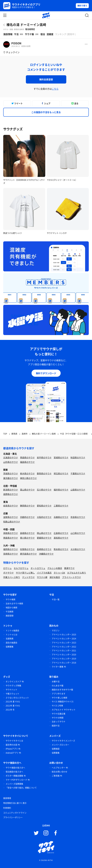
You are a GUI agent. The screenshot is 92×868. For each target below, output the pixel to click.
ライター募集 (58, 667)
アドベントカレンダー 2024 (64, 639)
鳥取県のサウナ (11, 533)
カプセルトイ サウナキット (64, 710)
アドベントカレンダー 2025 (64, 635)
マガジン (56, 631)
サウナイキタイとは (14, 741)
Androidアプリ (12, 753)
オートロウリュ (38, 568)
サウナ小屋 (42, 577)
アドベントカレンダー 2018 (64, 663)
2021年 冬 (10, 710)
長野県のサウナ (11, 494)
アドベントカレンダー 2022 (64, 647)
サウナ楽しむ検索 (60, 698)
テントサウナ (28, 577)
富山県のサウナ (27, 490)
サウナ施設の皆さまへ (15, 768)
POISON (16, 43)
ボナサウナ (8, 573)
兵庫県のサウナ (61, 517)
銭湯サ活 (56, 726)
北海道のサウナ (11, 457)
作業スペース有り (12, 577)
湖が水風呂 (55, 577)
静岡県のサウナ (27, 506)
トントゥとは (11, 635)
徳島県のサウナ (11, 538)
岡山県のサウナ (44, 533)
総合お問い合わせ (60, 772)
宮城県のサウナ (61, 457)
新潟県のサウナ (11, 490)
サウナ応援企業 (59, 714)
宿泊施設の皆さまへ (14, 772)
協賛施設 (56, 749)
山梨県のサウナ (78, 490)
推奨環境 (7, 798)
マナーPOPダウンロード (16, 780)
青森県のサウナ (27, 457)
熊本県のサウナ (61, 549)
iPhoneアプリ (12, 749)
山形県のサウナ (11, 462)
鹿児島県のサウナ (28, 554)
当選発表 (10, 639)
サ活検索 (10, 612)
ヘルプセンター (59, 768)
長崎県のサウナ (44, 549)
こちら (55, 89)
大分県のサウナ (78, 549)
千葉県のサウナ (78, 473)
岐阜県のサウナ (11, 506)
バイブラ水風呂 (44, 573)
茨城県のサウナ (11, 473)
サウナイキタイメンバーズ (63, 741)
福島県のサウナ (27, 462)
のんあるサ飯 (58, 686)
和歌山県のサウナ (12, 522)
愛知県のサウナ (44, 506)
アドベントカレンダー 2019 (64, 659)
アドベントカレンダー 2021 (64, 651)
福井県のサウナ (61, 490)
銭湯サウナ (69, 568)
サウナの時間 (58, 718)
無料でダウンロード (46, 373)
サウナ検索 (11, 600)
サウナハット (11, 690)
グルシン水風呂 (55, 568)
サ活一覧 (56, 600)
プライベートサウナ (72, 577)
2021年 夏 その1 (13, 702)
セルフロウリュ (21, 568)
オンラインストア (13, 682)
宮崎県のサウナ (11, 554)
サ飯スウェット (12, 694)
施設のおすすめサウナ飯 (62, 690)
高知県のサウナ (61, 538)
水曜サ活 (56, 682)
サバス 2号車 (57, 706)
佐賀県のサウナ (27, 549)
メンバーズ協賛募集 (14, 784)
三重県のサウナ (61, 506)
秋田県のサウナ (78, 457)
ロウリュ (7, 568)
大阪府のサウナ (44, 517)
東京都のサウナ (11, 478)
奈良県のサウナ (78, 517)
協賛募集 (10, 647)
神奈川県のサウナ (28, 478)
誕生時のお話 (11, 745)
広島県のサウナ (61, 533)
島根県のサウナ (27, 533)
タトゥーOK (59, 573)
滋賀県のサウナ (11, 517)
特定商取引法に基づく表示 (15, 803)
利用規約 (7, 808)
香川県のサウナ (27, 538)
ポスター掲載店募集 (14, 776)
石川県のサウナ (44, 490)
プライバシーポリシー (13, 817)
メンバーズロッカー (60, 745)
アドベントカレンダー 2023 (64, 643)
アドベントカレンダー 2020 (64, 655)
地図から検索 (11, 608)
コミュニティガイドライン (15, 813)
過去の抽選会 (11, 643)
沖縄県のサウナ (46, 554)
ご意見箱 (56, 776)
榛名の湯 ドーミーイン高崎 (26, 25)
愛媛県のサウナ (44, 538)
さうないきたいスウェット (17, 698)
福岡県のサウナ (11, 549)
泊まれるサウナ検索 (14, 604)
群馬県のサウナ (44, 473)
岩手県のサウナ (44, 457)
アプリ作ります (59, 694)
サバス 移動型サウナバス (63, 702)
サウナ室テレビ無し (25, 573)
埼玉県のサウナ (61, 473)
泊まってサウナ (59, 722)
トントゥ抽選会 (12, 631)
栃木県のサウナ (27, 473)
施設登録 (10, 616)
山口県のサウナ (78, 533)
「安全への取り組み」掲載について (21, 788)
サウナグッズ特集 (13, 686)
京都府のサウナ (27, 517)
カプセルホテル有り (77, 573)
